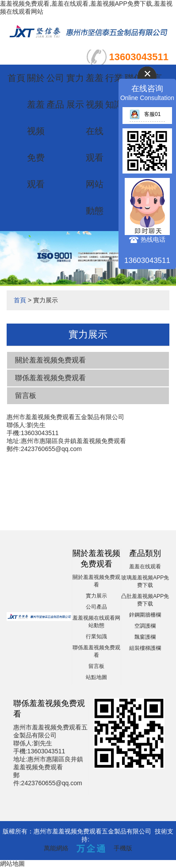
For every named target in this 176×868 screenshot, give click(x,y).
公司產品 (96, 607)
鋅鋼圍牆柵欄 (145, 615)
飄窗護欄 (145, 637)
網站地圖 (12, 864)
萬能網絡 (56, 848)
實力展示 (96, 596)
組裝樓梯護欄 (145, 648)
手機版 (123, 848)
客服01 (145, 114)
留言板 (26, 395)
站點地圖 (96, 677)
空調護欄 (145, 626)
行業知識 (96, 637)
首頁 (16, 78)
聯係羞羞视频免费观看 (50, 378)
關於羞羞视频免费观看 (36, 131)
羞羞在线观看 (145, 567)
